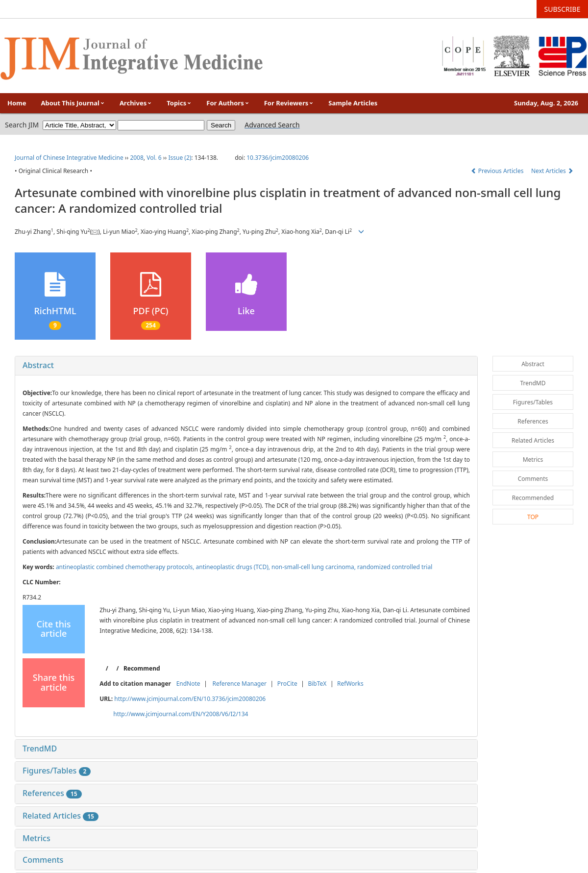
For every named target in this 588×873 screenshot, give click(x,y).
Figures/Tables (57, 771)
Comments (43, 860)
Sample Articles (353, 103)
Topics (179, 103)
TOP (533, 517)
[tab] (246, 366)
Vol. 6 (154, 158)
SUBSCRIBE (563, 9)
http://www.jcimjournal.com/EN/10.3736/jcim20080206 (190, 699)
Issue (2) (180, 158)
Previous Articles (498, 171)
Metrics (37, 838)
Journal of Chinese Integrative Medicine (69, 158)
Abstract (38, 365)
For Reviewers (289, 103)
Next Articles (552, 171)
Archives (136, 103)
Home (17, 103)
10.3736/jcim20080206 (278, 158)
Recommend (142, 668)
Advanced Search (272, 125)
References (52, 793)
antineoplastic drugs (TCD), (233, 567)
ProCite (287, 684)
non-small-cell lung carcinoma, (314, 567)
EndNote (188, 684)
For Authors (228, 103)
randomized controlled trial (395, 567)
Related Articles (61, 816)
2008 (136, 158)
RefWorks (350, 684)
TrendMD (40, 748)
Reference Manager (239, 684)
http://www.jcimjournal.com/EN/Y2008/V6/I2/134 (181, 714)
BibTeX (317, 684)
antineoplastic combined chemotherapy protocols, (126, 567)
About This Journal (73, 103)
